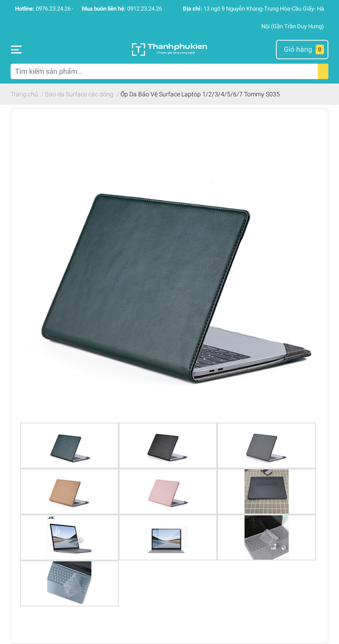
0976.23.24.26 (53, 9)
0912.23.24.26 (145, 9)
